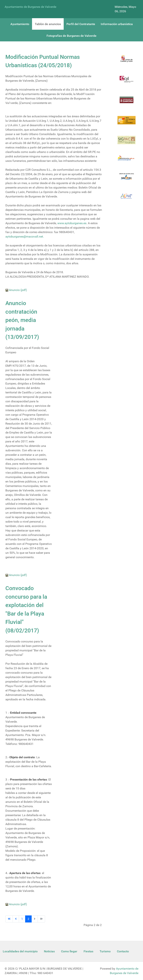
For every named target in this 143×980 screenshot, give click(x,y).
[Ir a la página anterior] (16, 919)
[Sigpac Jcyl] (127, 142)
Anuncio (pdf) (16, 290)
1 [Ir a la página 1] (22, 919)
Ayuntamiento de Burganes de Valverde (30, 7)
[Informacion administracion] (127, 160)
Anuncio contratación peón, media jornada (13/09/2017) (22, 320)
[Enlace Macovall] (127, 179)
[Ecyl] (127, 81)
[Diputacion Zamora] (127, 102)
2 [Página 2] (28, 919)
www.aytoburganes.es (72, 223)
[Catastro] (127, 122)
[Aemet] (127, 198)
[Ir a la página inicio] (9, 919)
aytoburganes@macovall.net (24, 237)
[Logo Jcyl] (127, 61)
